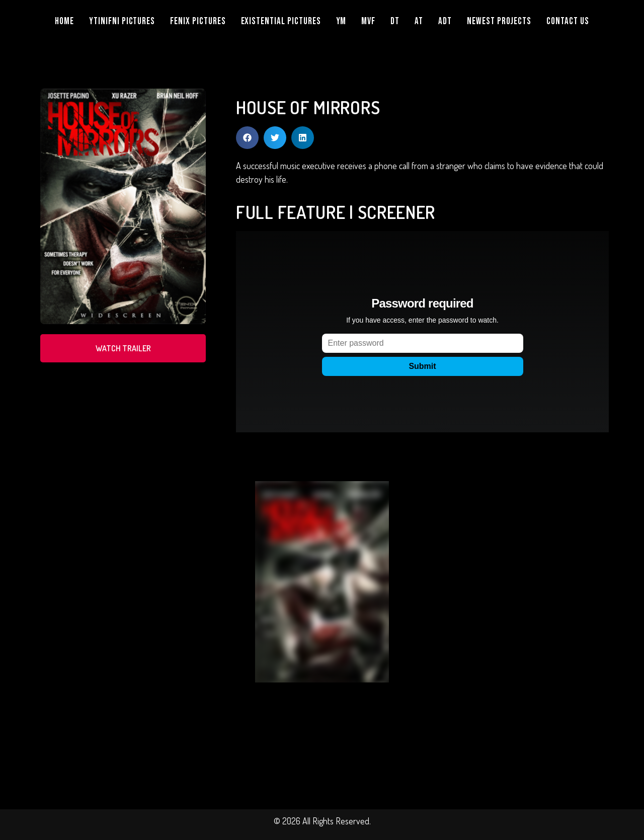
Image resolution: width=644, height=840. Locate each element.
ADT (445, 21)
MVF (368, 21)
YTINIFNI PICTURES (122, 21)
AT (419, 21)
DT (395, 21)
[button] (247, 138)
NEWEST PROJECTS (499, 21)
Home (64, 21)
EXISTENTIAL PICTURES (281, 21)
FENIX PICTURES (198, 21)
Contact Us (568, 21)
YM (341, 21)
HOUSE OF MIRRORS (308, 107)
